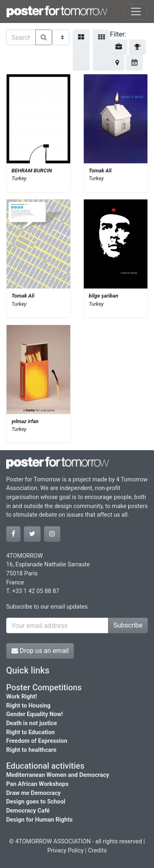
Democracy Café (28, 811)
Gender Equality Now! (34, 714)
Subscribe (128, 625)
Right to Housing (28, 706)
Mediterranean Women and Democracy (58, 775)
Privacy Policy (66, 851)
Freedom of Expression (37, 741)
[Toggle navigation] (136, 11)
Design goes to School (36, 802)
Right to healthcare (31, 750)
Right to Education (30, 732)
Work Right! (22, 697)
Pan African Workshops (37, 784)
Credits (97, 851)
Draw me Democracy (33, 793)
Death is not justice (32, 723)
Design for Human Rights (39, 820)
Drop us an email (40, 651)
